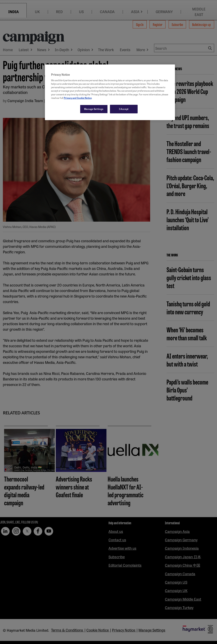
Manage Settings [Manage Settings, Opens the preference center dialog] (94, 109)
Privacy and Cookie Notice (78, 98)
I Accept (124, 109)
